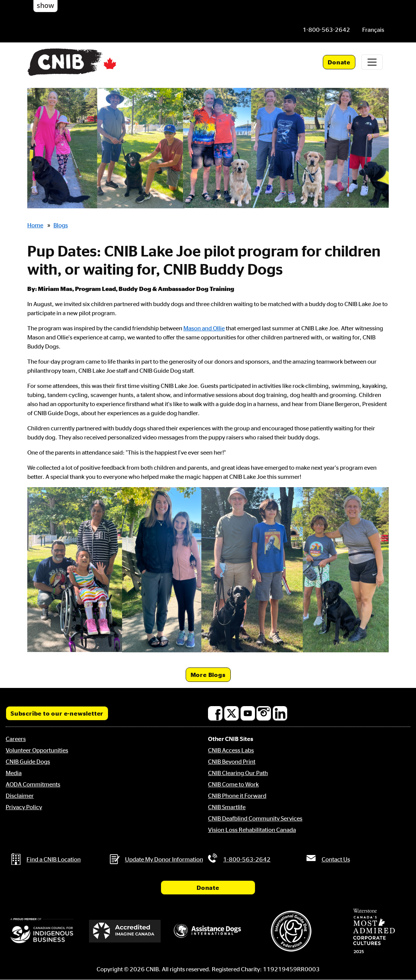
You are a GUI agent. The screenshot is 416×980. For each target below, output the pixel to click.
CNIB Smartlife (227, 807)
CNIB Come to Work (233, 784)
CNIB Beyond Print (232, 761)
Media (14, 773)
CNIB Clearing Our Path (238, 773)
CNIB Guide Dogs (28, 761)
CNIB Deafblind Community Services (255, 818)
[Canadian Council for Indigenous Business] (42, 931)
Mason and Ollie (204, 328)
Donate (339, 62)
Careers (16, 739)
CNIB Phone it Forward (237, 796)
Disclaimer (20, 796)
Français (373, 30)
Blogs (61, 225)
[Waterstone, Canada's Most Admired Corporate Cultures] (374, 931)
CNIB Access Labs (231, 750)
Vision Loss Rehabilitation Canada (252, 830)
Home (35, 225)
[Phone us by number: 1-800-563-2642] (326, 30)
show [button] (45, 5)
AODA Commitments (33, 784)
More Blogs (208, 675)
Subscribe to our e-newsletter (57, 713)
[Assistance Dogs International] (208, 931)
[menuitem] (373, 30)
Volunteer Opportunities (37, 750)
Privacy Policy (24, 807)
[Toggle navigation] (372, 62)
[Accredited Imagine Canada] (125, 931)
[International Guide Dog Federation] (291, 931)
